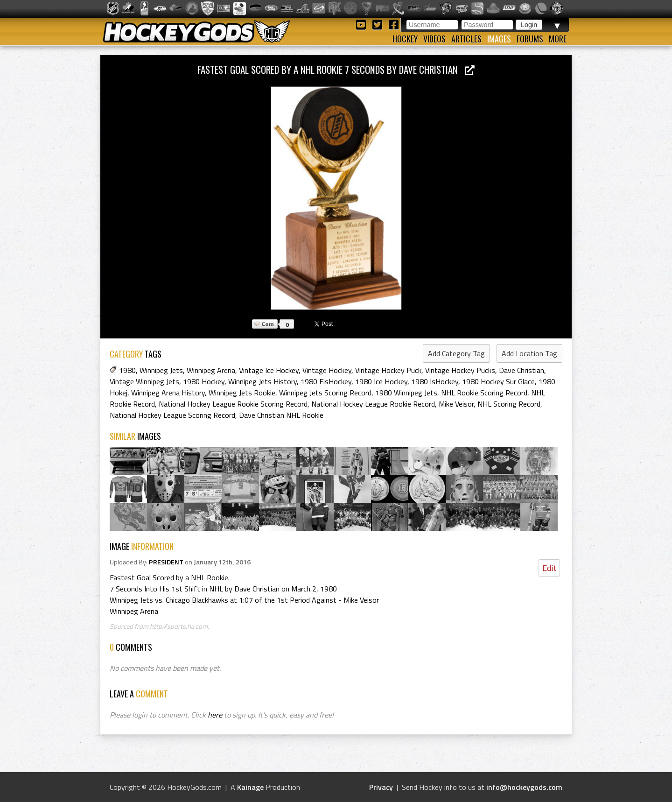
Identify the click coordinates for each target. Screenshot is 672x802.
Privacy (381, 787)
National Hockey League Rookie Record (373, 404)
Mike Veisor (456, 404)
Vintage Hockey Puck (388, 370)
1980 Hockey (204, 381)
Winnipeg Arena (211, 370)
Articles (466, 39)
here (215, 715)
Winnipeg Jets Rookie (242, 393)
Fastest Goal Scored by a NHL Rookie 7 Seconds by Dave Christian (336, 69)
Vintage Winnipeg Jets (144, 381)
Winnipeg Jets (161, 370)
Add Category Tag (456, 353)
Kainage (250, 787)
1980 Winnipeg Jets (406, 393)
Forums (530, 39)
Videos (434, 39)
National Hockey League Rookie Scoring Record (233, 404)
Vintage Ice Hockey (269, 370)
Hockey (405, 39)
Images (499, 39)
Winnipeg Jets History (262, 381)
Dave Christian (521, 370)
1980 (127, 370)
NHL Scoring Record (509, 404)
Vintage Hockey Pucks (460, 370)
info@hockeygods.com (524, 787)
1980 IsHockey (435, 381)
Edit (549, 568)
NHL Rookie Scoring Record (484, 393)
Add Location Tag (529, 353)
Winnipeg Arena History (168, 393)
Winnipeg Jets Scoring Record (325, 393)
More (558, 39)
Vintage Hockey (327, 370)
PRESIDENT (166, 562)
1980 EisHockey (326, 381)
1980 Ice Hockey (381, 381)
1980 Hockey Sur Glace (498, 381)
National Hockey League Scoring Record (172, 415)
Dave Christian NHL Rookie (281, 415)
